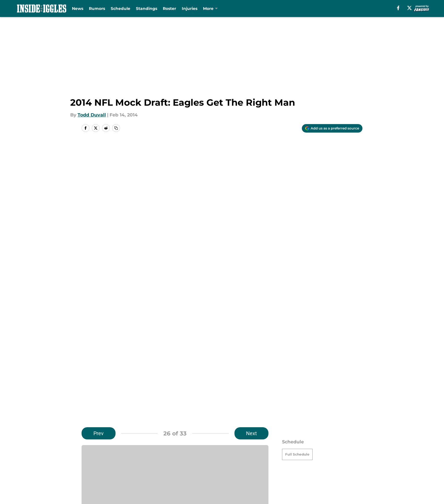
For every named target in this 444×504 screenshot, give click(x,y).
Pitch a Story (156, 462)
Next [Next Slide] (251, 152)
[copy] (116, 128)
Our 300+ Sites (288, 451)
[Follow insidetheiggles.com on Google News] (251, 358)
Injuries (191, 8)
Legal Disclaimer (101, 472)
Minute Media (51, 487)
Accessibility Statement (169, 472)
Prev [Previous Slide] (99, 152)
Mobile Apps (346, 451)
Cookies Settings (291, 472)
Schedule (122, 8)
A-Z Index (229, 472)
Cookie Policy (347, 462)
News (79, 8)
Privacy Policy (233, 462)
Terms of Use (287, 462)
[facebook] (397, 8)
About (89, 451)
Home (88, 411)
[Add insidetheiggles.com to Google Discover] (332, 128)
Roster (171, 8)
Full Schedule (297, 173)
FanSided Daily (99, 462)
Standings (148, 8)
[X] (409, 8)
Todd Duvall (92, 115)
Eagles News (113, 411)
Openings (153, 451)
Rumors (99, 8)
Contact (227, 451)
